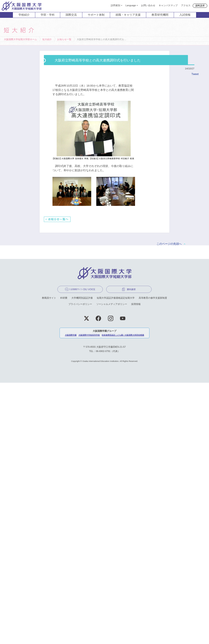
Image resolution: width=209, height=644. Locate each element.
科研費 (64, 298)
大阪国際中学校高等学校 (89, 335)
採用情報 (136, 304)
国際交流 (71, 15)
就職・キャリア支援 (128, 15)
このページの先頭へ (169, 244)
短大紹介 (47, 39)
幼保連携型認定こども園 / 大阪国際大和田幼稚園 (123, 335)
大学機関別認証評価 (82, 298)
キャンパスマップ (168, 5)
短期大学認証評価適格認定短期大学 (116, 298)
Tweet (195, 74)
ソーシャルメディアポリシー (112, 304)
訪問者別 (115, 5)
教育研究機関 (160, 15)
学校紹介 (24, 15)
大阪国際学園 (71, 335)
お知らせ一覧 (64, 39)
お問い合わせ (148, 5)
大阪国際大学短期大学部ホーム (20, 39)
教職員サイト (49, 298)
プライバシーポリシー (80, 304)
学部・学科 (48, 15)
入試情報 (185, 15)
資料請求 (200, 6)
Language (131, 5)
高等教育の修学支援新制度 (153, 298)
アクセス (186, 5)
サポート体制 (96, 15)
